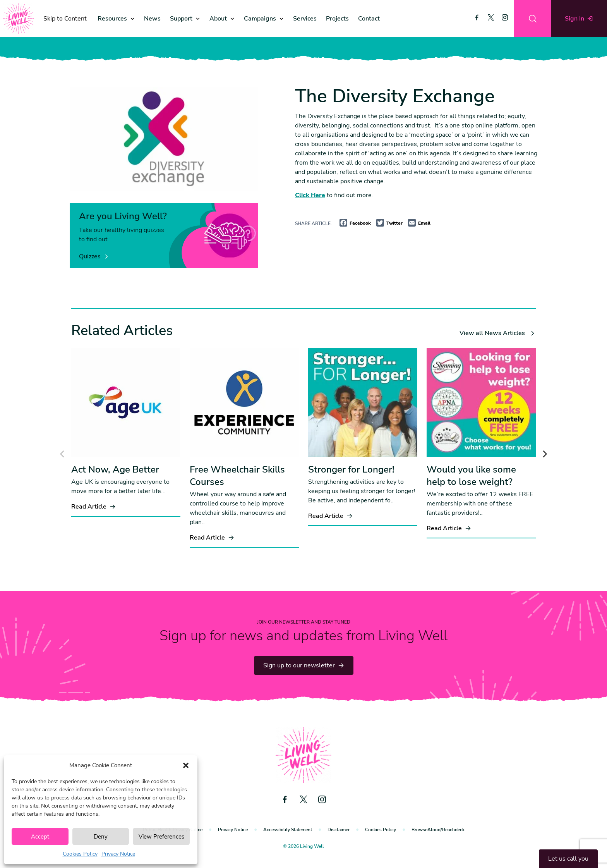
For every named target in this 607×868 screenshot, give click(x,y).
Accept (40, 837)
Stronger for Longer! (351, 469)
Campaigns (260, 19)
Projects (337, 19)
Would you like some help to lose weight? (471, 476)
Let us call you (568, 859)
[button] (186, 765)
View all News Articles (498, 333)
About (218, 19)
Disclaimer (339, 830)
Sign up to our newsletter (304, 665)
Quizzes (94, 256)
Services (305, 19)
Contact (369, 19)
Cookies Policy (80, 854)
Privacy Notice (118, 854)
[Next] (544, 454)
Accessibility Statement (288, 830)
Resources (112, 19)
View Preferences (161, 837)
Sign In (579, 19)
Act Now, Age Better (115, 469)
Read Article (93, 507)
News (152, 19)
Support (181, 19)
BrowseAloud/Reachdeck (438, 830)
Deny (101, 837)
